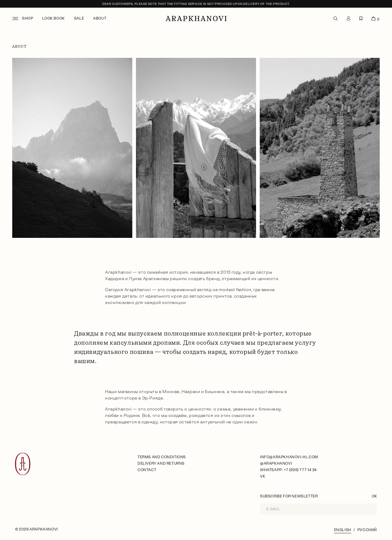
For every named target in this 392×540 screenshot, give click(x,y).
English (343, 530)
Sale (79, 18)
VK (263, 476)
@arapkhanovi (276, 463)
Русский (367, 530)
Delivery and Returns (161, 463)
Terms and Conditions (162, 457)
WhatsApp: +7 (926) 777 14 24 (288, 470)
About (100, 18)
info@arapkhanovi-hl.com (289, 457)
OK (374, 496)
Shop (28, 18)
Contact (147, 470)
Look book (53, 18)
